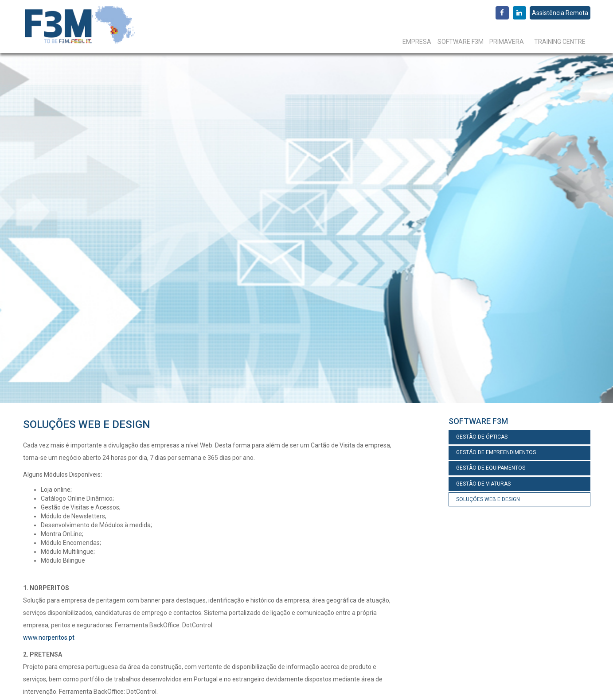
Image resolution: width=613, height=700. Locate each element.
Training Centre (560, 42)
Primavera (507, 42)
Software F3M (461, 42)
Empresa (417, 42)
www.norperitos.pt (49, 638)
